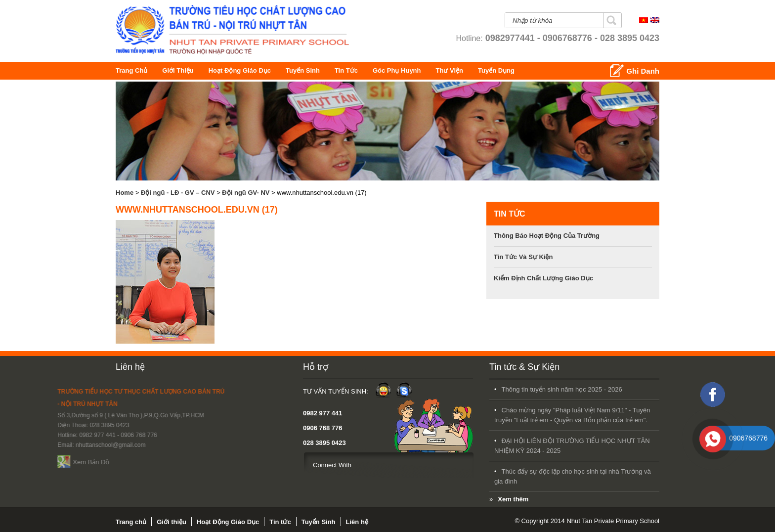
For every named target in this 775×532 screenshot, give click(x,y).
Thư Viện (489, 70)
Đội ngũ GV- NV (246, 193)
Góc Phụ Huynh (444, 70)
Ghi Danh (643, 71)
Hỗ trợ (202, 367)
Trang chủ (134, 70)
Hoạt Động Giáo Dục (256, 70)
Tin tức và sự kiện (523, 257)
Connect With (218, 465)
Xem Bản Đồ (36, 462)
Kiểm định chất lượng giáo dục (543, 278)
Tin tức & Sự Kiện (375, 367)
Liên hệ (130, 367)
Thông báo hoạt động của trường (547, 236)
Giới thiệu (184, 70)
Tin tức (366, 70)
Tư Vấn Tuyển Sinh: (222, 391)
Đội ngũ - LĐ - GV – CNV (178, 193)
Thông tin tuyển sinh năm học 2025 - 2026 (413, 389)
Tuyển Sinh (320, 70)
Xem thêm (364, 499)
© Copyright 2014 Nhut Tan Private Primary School (587, 521)
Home (125, 193)
